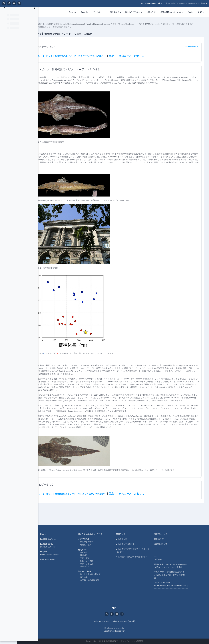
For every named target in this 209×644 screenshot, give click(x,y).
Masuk (204, 3)
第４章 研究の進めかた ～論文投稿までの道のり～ (104, 27)
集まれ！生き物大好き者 (98, 574)
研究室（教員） (94, 545)
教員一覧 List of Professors (141, 24)
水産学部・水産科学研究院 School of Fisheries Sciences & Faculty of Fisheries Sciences (91, 24)
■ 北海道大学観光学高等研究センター (139, 557)
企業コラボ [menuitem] (151, 12)
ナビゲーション (62, 47)
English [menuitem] (191, 12)
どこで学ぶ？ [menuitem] (98, 12)
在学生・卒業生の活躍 (97, 580)
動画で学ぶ (92, 567)
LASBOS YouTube (55, 539)
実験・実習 (92, 558)
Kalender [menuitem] (85, 12)
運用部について (168, 534)
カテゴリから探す (95, 564)
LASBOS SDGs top (55, 547)
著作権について (168, 544)
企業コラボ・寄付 (55, 560)
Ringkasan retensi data (121, 628)
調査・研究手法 (94, 561)
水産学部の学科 (94, 542)
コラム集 (91, 577)
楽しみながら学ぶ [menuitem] (133, 12)
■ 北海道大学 (129, 539)
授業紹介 (91, 555)
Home (50, 534)
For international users (57, 555)
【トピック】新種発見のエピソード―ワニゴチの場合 (85, 69)
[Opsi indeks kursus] (35, 11)
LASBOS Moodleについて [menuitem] (171, 12)
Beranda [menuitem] (73, 12)
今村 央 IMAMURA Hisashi (166, 24)
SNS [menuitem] (200, 12)
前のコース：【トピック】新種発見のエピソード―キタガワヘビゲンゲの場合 (83, 56)
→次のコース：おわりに (147, 56)
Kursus (48, 24)
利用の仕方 (166, 539)
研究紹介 (91, 553)
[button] (151, 3)
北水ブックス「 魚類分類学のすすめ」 (64, 27)
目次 (128, 56)
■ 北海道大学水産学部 (133, 544)
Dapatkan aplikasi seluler (121, 631)
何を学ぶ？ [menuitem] (115, 12)
